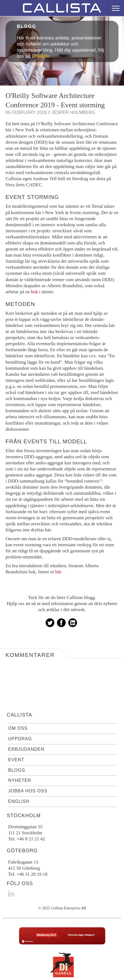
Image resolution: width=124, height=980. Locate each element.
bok (35, 270)
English (19, 779)
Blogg (17, 748)
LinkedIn (41, 34)
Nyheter (20, 758)
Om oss (18, 706)
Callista (20, 693)
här (58, 550)
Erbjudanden (26, 727)
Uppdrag (20, 717)
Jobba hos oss (28, 769)
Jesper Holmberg (73, 90)
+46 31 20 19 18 (32, 852)
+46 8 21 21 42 (31, 817)
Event (16, 738)
